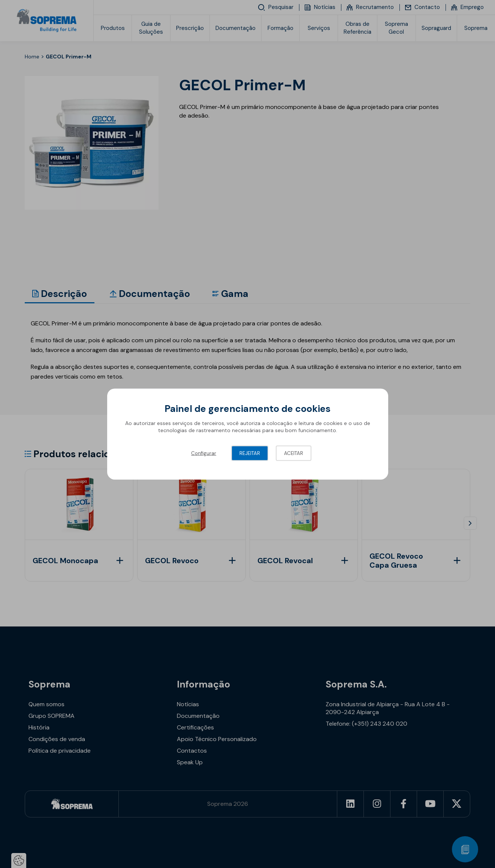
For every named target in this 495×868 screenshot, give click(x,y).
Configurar (204, 453)
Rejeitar (250, 453)
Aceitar (294, 453)
